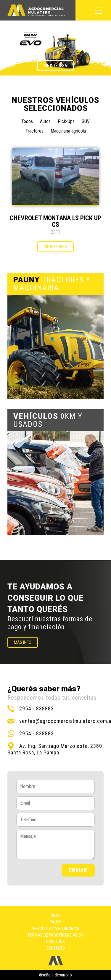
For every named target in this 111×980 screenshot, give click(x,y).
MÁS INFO (23, 642)
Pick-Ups (66, 121)
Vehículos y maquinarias (56, 929)
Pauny (55, 922)
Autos (45, 121)
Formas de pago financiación (56, 935)
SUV (86, 121)
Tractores (34, 131)
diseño (45, 975)
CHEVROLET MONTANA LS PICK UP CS (55, 221)
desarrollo (63, 975)
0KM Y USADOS (48, 420)
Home (55, 915)
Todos (27, 121)
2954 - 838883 (37, 708)
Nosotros (55, 942)
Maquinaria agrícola (68, 131)
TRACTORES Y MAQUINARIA (52, 284)
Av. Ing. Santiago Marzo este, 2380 (61, 746)
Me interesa (55, 66)
